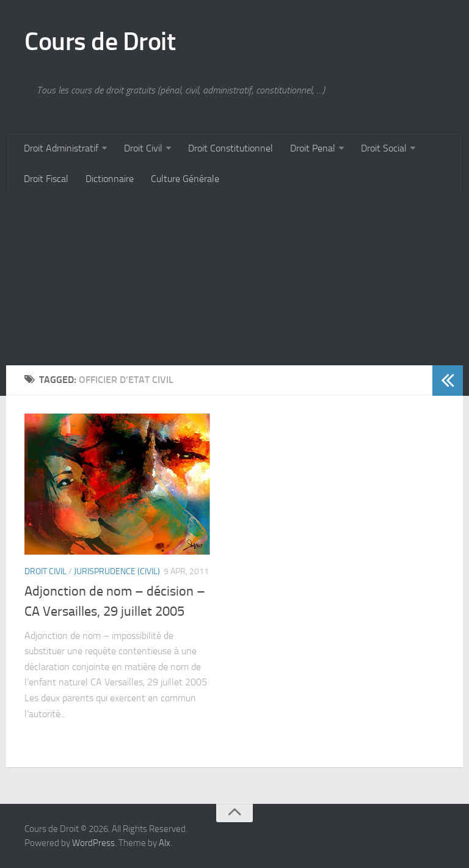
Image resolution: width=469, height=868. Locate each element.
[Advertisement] (234, 280)
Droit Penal (313, 148)
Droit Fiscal (46, 179)
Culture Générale (185, 179)
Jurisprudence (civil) (117, 571)
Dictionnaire (110, 179)
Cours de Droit (100, 42)
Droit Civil (143, 148)
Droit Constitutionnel (231, 148)
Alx (165, 843)
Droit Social (384, 148)
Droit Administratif (61, 148)
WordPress (93, 843)
